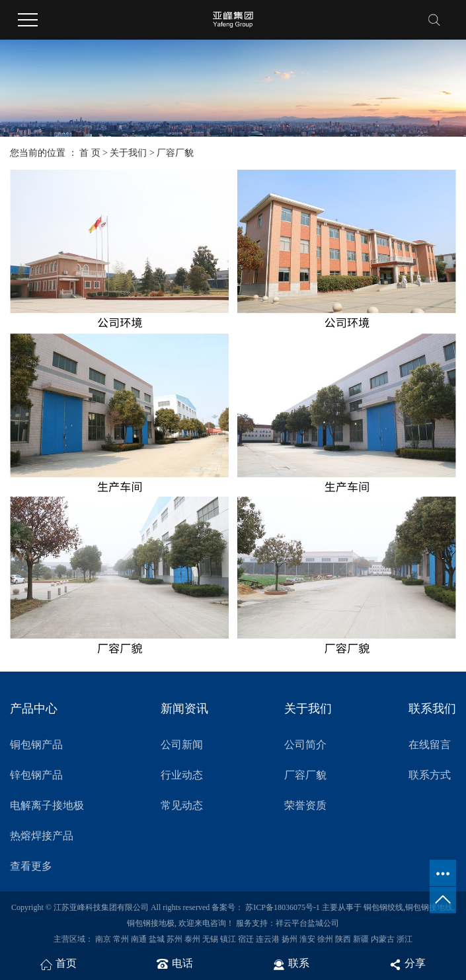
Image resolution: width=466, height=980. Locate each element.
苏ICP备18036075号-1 (283, 907)
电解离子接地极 (47, 805)
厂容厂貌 (305, 775)
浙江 (405, 939)
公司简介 (305, 745)
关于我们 (128, 153)
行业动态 (182, 775)
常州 (121, 939)
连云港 (268, 939)
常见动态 (182, 805)
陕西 (343, 939)
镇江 (228, 939)
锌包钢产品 (36, 775)
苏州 (175, 939)
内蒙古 (383, 939)
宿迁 (246, 939)
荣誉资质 (305, 805)
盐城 (157, 939)
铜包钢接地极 (151, 923)
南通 (139, 939)
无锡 (210, 939)
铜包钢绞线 (383, 907)
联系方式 (430, 775)
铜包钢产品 (36, 745)
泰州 (192, 939)
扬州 (290, 939)
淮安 (307, 939)
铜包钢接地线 (429, 907)
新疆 (361, 939)
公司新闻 (182, 745)
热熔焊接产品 (42, 836)
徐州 (325, 939)
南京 (103, 939)
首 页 (90, 153)
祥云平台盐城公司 (307, 923)
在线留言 (430, 745)
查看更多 (31, 866)
